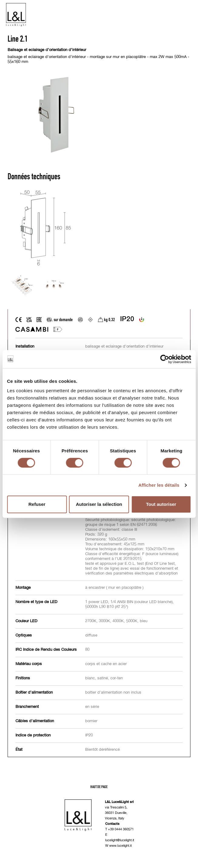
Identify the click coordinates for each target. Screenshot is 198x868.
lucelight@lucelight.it (120, 840)
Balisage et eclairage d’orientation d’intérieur (47, 50)
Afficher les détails (159, 485)
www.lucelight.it (120, 846)
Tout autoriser (161, 504)
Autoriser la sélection (99, 504)
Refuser (37, 504)
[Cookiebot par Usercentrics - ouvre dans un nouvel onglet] (164, 359)
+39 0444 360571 (121, 829)
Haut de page (99, 787)
